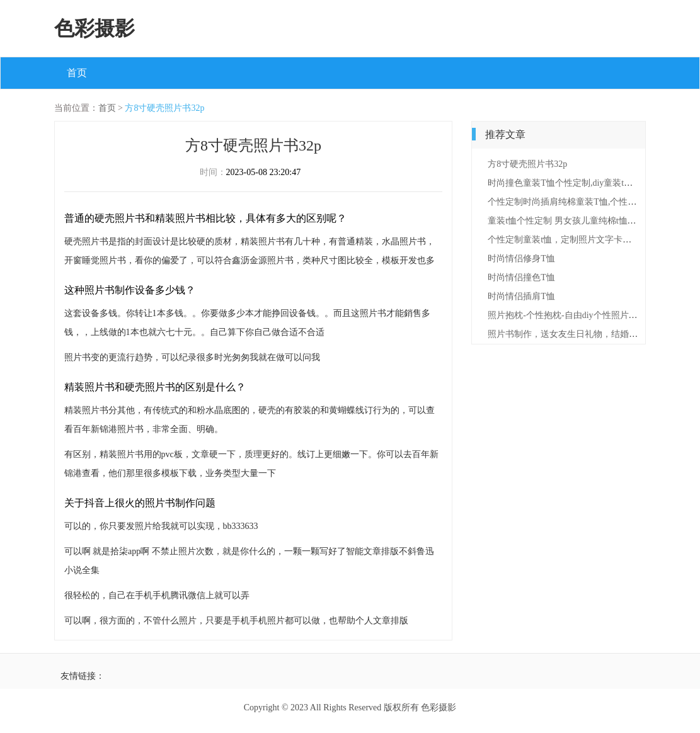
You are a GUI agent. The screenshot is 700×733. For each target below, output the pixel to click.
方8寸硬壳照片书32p (164, 108)
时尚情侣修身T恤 (521, 259)
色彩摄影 (95, 28)
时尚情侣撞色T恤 (521, 277)
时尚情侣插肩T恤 (521, 296)
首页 (77, 73)
